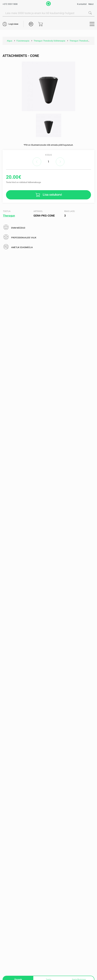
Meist (91, 4)
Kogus (48, 155)
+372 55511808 (10, 4)
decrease (37, 162)
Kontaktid (82, 4)
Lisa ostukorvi (52, 195)
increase (60, 162)
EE (31, 24)
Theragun (9, 216)
